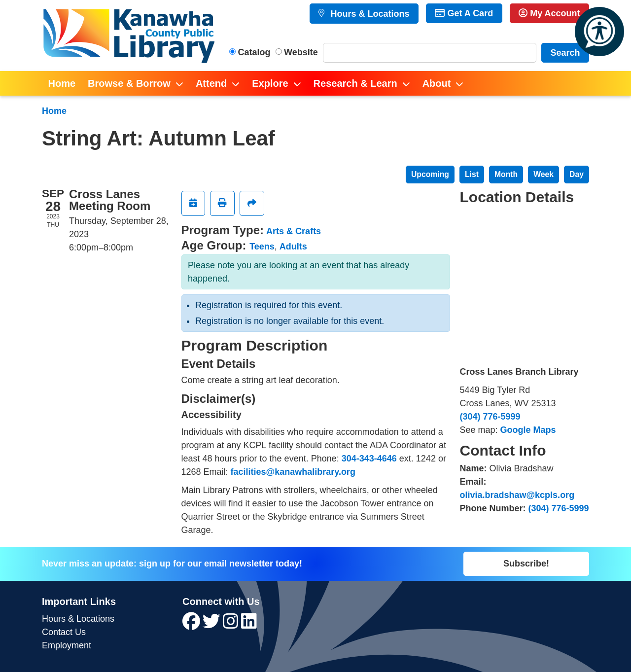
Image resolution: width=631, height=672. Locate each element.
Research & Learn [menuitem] (355, 83)
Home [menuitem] (62, 83)
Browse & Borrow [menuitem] (129, 83)
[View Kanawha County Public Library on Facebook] (193, 625)
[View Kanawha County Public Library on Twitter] (213, 625)
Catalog (254, 52)
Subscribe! (526, 564)
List (472, 174)
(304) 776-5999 (490, 417)
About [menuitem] (437, 83)
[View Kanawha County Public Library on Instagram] (232, 625)
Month (506, 174)
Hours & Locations (368, 14)
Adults (293, 247)
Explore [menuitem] (270, 83)
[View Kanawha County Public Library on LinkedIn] (249, 625)
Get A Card (464, 13)
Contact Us (64, 632)
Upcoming (430, 174)
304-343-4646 (369, 459)
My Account (549, 13)
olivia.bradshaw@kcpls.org (517, 495)
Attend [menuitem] (211, 83)
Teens (262, 247)
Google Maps (528, 430)
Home (54, 111)
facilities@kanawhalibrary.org (293, 472)
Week (543, 174)
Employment (67, 645)
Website (301, 52)
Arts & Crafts (294, 231)
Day (577, 174)
